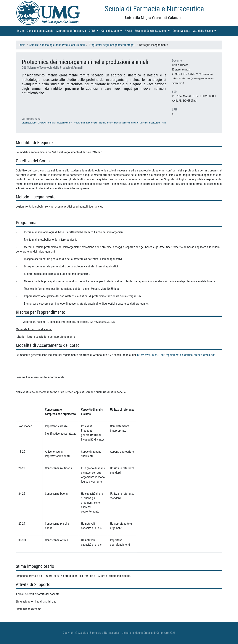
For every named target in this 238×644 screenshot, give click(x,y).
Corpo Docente (182, 31)
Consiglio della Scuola (41, 31)
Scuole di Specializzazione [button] (153, 31)
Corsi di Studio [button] (112, 31)
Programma (79, 123)
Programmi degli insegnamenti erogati (112, 45)
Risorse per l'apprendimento (99, 123)
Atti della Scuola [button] (205, 31)
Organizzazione (29, 123)
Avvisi (129, 31)
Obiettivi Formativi (47, 123)
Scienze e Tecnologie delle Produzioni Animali (57, 45)
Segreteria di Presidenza (72, 31)
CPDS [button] (94, 31)
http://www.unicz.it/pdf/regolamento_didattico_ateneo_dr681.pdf (176, 355)
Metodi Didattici (65, 123)
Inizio (21, 31)
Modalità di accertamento (126, 123)
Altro (164, 123)
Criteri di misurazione (150, 123)
